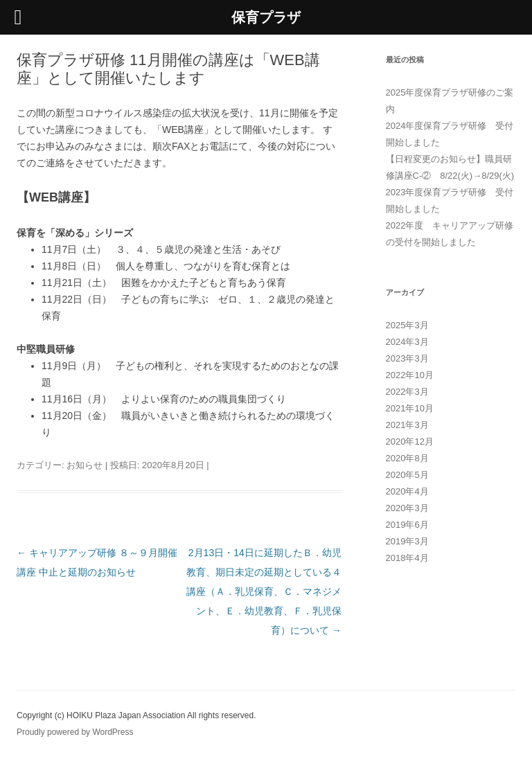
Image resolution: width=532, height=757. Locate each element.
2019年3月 (407, 541)
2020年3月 (407, 508)
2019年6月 (407, 525)
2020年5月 (407, 475)
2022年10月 (410, 375)
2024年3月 (407, 342)
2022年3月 (407, 392)
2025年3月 (407, 325)
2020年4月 (407, 491)
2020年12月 (410, 442)
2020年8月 (407, 458)
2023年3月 (407, 358)
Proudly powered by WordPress (75, 732)
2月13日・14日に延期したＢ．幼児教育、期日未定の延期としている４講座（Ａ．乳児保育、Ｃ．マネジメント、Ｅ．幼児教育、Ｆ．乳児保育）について (264, 591)
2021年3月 (407, 425)
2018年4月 (407, 558)
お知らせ (85, 465)
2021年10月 (410, 408)
